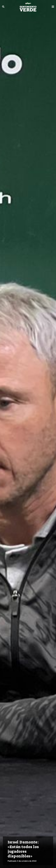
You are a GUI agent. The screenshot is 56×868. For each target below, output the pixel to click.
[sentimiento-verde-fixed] (28, 7)
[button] (3, 7)
